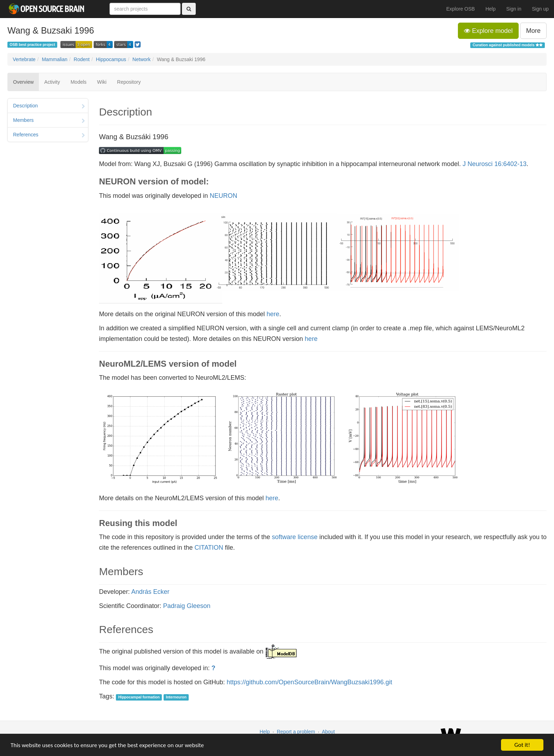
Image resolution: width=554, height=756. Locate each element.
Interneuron (176, 697)
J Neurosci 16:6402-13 (494, 164)
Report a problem (296, 732)
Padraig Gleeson (187, 606)
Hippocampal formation (139, 697)
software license (295, 537)
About (328, 732)
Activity (52, 82)
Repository (129, 82)
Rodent (82, 59)
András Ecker (150, 592)
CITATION (209, 548)
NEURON (224, 196)
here (273, 314)
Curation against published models (508, 45)
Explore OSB (461, 9)
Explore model (488, 31)
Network (142, 59)
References (49, 135)
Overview (23, 82)
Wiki (102, 82)
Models (79, 82)
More (533, 31)
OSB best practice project (32, 45)
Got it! (522, 745)
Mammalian (54, 59)
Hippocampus (111, 59)
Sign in (514, 9)
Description (49, 106)
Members (49, 121)
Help (491, 9)
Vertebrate (24, 59)
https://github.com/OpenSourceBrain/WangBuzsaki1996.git (310, 682)
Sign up (540, 9)
